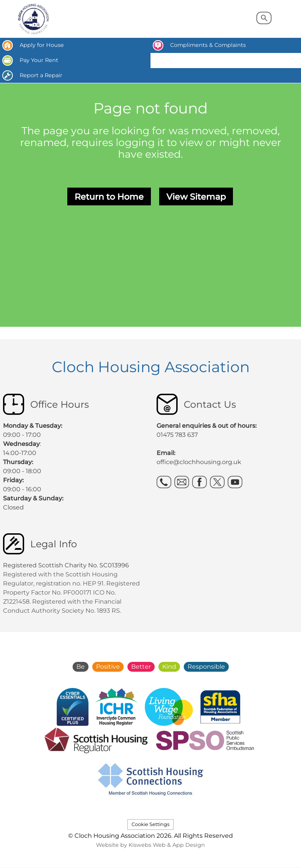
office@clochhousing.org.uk (199, 462)
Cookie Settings (150, 824)
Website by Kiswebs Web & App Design (150, 845)
